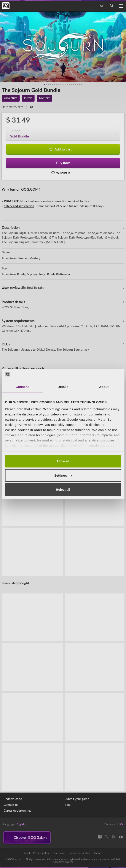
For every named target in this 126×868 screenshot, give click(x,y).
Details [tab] (63, 387)
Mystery (35, 258)
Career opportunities (17, 811)
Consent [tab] (22, 387)
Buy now (63, 163)
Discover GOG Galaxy (30, 838)
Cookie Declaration (80, 853)
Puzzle (22, 258)
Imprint (98, 853)
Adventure (9, 258)
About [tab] (104, 387)
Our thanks (59, 853)
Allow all (63, 461)
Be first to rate (13, 107)
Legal (27, 853)
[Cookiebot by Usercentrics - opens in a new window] (102, 375)
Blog (68, 805)
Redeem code (13, 799)
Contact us (11, 805)
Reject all (63, 490)
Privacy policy (41, 853)
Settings (63, 475)
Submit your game (77, 799)
